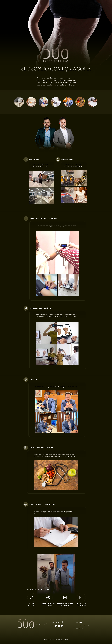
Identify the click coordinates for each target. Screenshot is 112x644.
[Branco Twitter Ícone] (56, 626)
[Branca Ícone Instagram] (62, 626)
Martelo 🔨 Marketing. (60, 641)
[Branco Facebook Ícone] (53, 626)
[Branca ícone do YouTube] (59, 626)
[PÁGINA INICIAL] (39, 625)
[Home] (32, 598)
